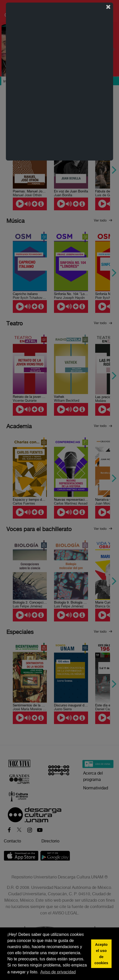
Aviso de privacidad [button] (58, 972)
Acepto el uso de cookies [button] (101, 954)
